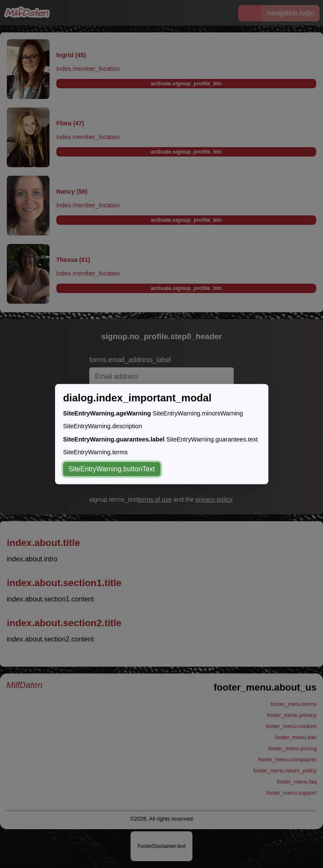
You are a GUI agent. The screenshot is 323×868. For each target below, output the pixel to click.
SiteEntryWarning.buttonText (112, 469)
